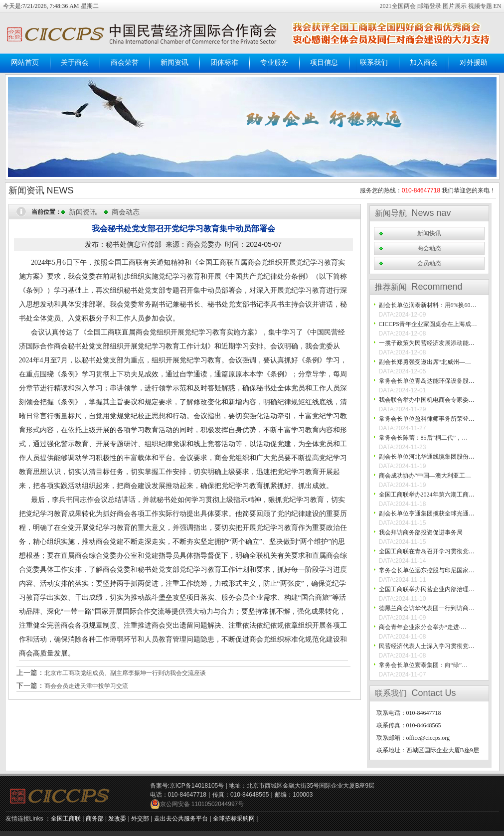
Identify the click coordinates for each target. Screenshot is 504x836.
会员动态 (429, 263)
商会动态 (126, 212)
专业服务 (274, 62)
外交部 (140, 819)
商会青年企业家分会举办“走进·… (423, 627)
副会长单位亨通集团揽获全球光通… (427, 513)
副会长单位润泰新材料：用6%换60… (428, 305)
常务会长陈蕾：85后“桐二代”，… (423, 438)
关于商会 (75, 62)
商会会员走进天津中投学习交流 (86, 686)
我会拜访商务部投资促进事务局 (421, 532)
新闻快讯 (429, 233)
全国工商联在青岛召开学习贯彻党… (427, 551)
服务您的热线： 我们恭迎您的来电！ (428, 190)
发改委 (117, 819)
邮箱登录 (430, 6)
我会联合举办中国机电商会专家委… (427, 400)
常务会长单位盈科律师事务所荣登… (427, 419)
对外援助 (474, 62)
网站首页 (25, 62)
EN (498, 6)
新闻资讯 (174, 62)
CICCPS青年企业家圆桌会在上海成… (428, 324)
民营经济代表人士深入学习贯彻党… (427, 646)
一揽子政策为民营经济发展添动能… (427, 343)
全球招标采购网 (234, 819)
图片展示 (455, 6)
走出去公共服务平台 (181, 819)
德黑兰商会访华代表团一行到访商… (427, 608)
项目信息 (324, 62)
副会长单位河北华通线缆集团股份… (427, 457)
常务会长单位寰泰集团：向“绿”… (423, 665)
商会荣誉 (125, 62)
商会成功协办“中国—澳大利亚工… (425, 476)
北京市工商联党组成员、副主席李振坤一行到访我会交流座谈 (125, 673)
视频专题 (480, 6)
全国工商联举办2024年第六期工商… (427, 495)
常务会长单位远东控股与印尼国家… (427, 570)
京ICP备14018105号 (197, 786)
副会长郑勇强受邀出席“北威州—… (425, 362)
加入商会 (424, 62)
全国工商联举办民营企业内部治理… (427, 589)
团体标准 (224, 62)
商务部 (95, 819)
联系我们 (374, 62)
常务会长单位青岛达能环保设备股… (427, 381)
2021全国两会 (399, 6)
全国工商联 (66, 819)
